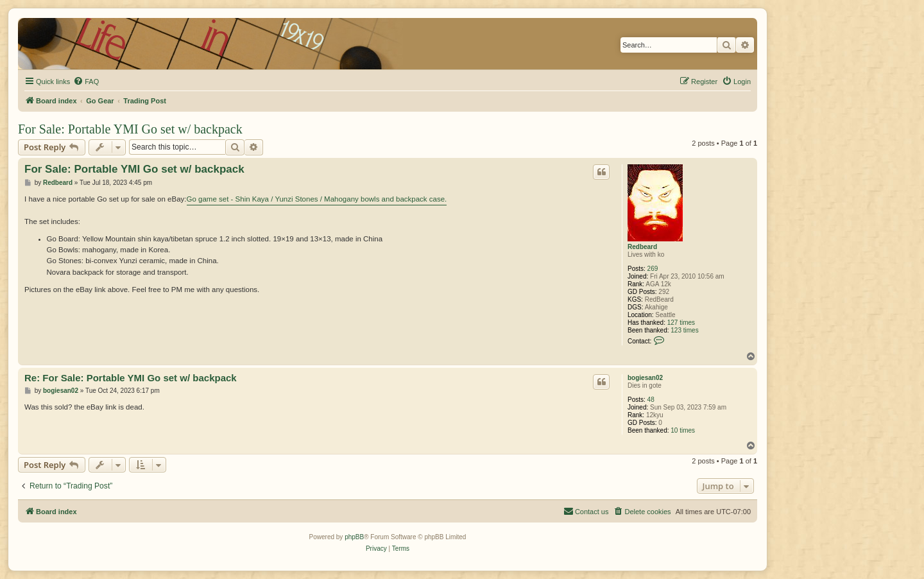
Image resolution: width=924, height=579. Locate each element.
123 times (684, 330)
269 (653, 269)
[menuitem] (86, 82)
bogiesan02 (645, 378)
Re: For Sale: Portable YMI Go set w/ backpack (131, 378)
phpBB (354, 537)
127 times (681, 323)
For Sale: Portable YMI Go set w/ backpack (130, 129)
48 (651, 400)
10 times (683, 430)
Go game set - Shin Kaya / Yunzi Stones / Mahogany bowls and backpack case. (317, 199)
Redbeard (642, 247)
